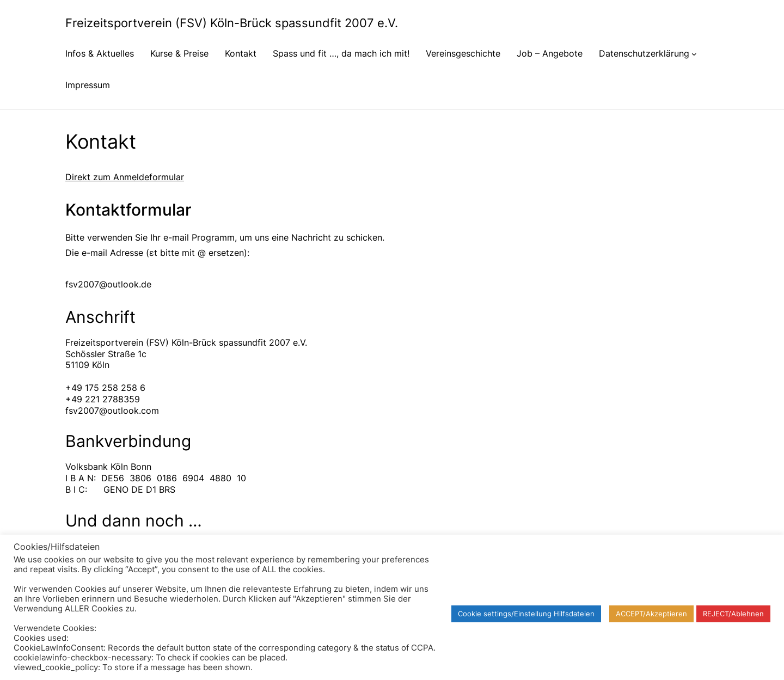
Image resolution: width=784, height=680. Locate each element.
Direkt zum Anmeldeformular (125, 177)
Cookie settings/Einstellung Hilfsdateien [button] (526, 614)
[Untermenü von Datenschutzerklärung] (694, 53)
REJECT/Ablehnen (733, 614)
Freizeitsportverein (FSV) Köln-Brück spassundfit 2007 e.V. (232, 23)
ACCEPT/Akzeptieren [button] (651, 614)
